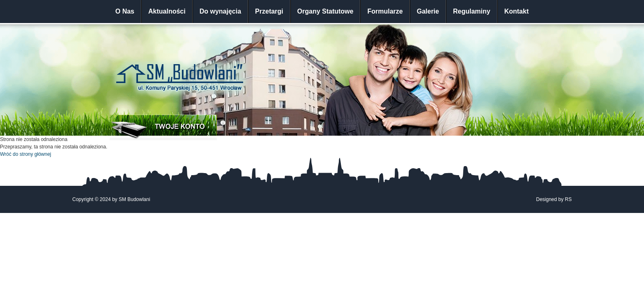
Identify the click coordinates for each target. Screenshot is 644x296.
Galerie (428, 11)
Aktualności (167, 11)
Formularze (385, 11)
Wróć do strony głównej (26, 154)
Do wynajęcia (220, 11)
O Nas (125, 11)
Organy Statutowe (325, 11)
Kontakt (517, 11)
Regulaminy (472, 11)
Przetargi (269, 11)
